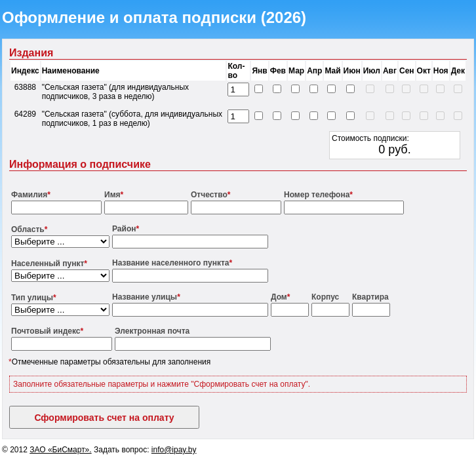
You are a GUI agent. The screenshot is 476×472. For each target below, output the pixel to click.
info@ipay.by (174, 450)
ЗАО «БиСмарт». (60, 450)
